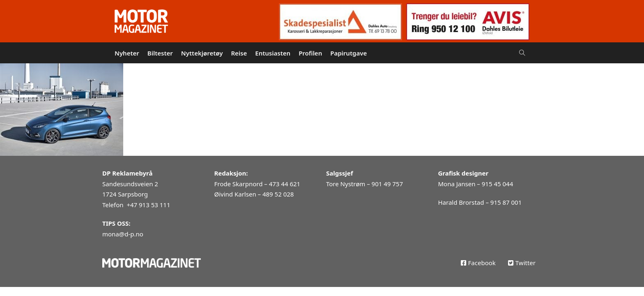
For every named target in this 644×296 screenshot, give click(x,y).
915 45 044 (497, 184)
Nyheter (127, 53)
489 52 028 (278, 194)
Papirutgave (348, 53)
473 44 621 (285, 184)
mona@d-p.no (123, 234)
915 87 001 (506, 202)
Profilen (310, 53)
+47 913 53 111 (148, 205)
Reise (239, 53)
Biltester (160, 53)
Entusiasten (273, 53)
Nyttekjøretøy (202, 53)
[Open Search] (522, 53)
